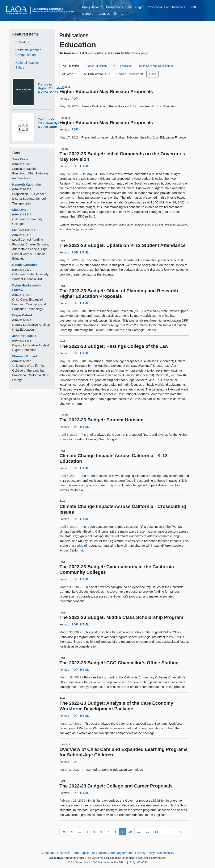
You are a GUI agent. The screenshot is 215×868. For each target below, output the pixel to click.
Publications (115, 7)
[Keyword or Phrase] (130, 74)
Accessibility (166, 853)
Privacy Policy (145, 853)
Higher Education (96, 66)
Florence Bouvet (25, 356)
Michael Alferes (24, 230)
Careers (88, 14)
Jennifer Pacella (24, 336)
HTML (85, 166)
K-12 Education (123, 66)
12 (148, 832)
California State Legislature (76, 853)
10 (130, 832)
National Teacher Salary (27, 65)
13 (156, 832)
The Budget (135, 7)
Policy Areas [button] (91, 7)
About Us (104, 14)
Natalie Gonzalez (25, 265)
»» (180, 832)
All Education (71, 66)
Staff (193, 7)
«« (64, 832)
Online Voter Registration (115, 853)
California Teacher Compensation (28, 52)
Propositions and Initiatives (166, 7)
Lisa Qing (19, 210)
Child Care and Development (157, 66)
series (76, 485)
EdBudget (22, 42)
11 (139, 832)
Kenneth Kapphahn (27, 184)
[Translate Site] (115, 14)
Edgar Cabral (22, 315)
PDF (75, 98)
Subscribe (48, 853)
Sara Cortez (21, 159)
